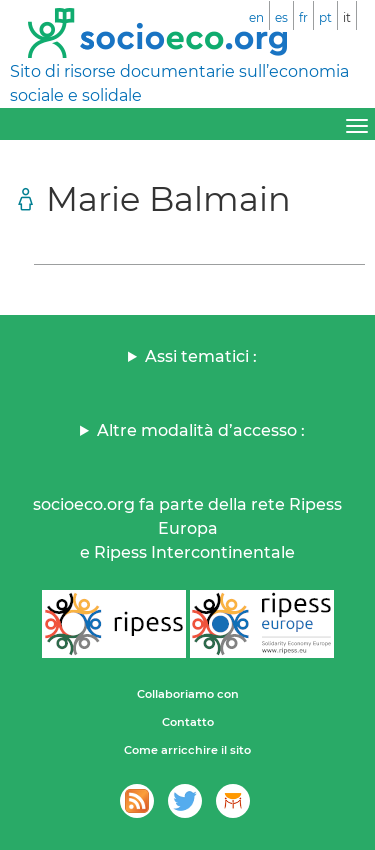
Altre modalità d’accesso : (201, 430)
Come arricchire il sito (187, 750)
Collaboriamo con (188, 694)
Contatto (188, 722)
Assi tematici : (201, 356)
